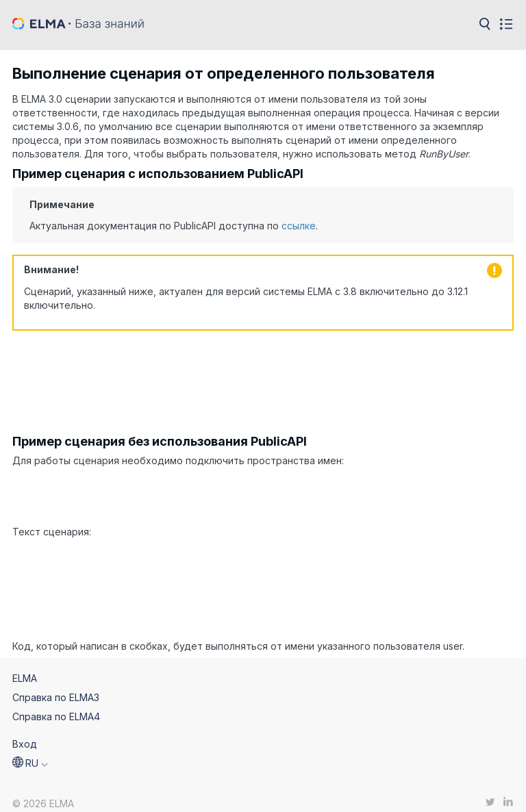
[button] (30, 752)
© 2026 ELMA (43, 792)
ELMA (25, 667)
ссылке (299, 226)
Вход (25, 732)
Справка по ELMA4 (56, 705)
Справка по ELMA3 (56, 686)
